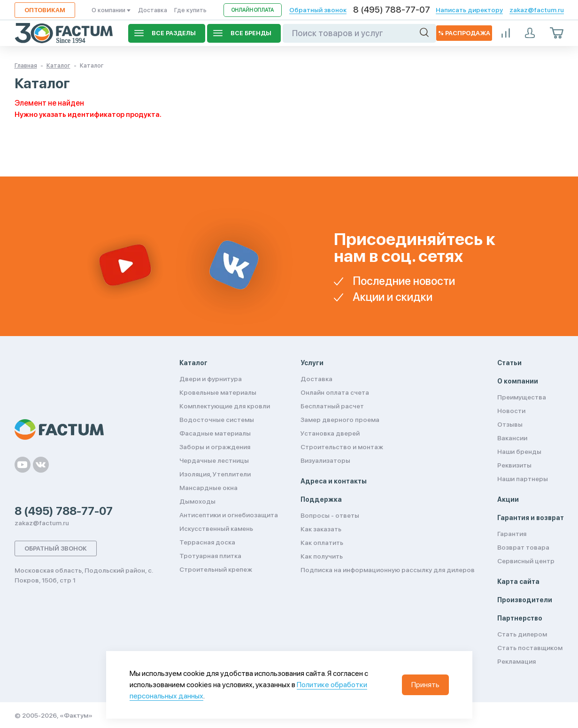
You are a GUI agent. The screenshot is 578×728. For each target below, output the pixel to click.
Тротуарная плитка (210, 556)
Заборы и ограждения (215, 447)
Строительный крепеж (216, 569)
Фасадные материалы (215, 433)
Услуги (312, 363)
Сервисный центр (526, 561)
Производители (525, 600)
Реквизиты (514, 465)
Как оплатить (322, 543)
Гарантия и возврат (531, 518)
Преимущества (522, 397)
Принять (425, 685)
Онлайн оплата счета (335, 392)
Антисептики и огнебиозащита (229, 515)
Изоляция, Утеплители (215, 474)
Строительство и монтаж (342, 447)
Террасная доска (207, 542)
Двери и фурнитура (211, 379)
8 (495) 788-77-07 (392, 10)
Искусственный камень (216, 529)
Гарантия (512, 534)
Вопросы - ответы (330, 515)
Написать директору (469, 10)
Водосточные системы (217, 420)
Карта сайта (518, 582)
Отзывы (510, 424)
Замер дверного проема (340, 420)
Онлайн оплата (253, 10)
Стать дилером (522, 634)
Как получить (322, 556)
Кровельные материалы (218, 392)
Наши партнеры (523, 479)
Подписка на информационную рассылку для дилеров (388, 570)
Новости (511, 411)
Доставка (153, 10)
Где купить (190, 10)
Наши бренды (519, 452)
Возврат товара (523, 547)
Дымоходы (197, 501)
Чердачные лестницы (214, 460)
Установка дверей (330, 433)
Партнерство (520, 618)
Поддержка (321, 499)
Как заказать (321, 529)
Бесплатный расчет (332, 406)
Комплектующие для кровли (225, 406)
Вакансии (512, 438)
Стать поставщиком (530, 648)
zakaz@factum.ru (537, 10)
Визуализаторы (325, 460)
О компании (111, 10)
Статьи (509, 363)
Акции (508, 499)
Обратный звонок (318, 10)
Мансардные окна (208, 488)
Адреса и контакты (334, 481)
